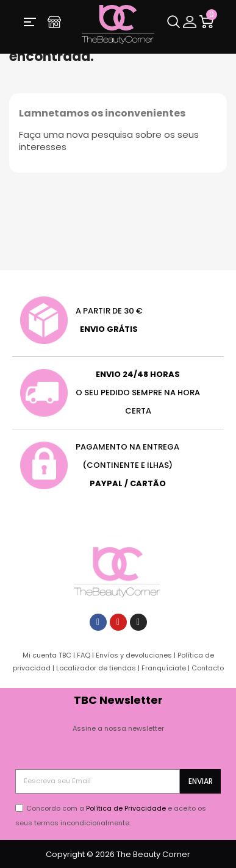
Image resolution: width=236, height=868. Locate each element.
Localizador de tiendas (96, 668)
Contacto (208, 668)
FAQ (84, 655)
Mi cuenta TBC (47, 655)
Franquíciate (164, 668)
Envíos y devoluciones (134, 655)
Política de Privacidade (126, 808)
